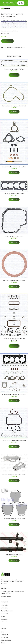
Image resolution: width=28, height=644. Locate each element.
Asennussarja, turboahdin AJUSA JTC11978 (14, 167)
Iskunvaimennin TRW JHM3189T (14, 555)
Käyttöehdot (4, 637)
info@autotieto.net (6, 597)
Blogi (2, 632)
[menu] (26, 9)
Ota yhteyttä (4, 635)
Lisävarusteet (5, 614)
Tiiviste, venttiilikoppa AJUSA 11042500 (14, 69)
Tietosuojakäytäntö (6, 640)
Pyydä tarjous (21, 3)
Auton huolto (4, 605)
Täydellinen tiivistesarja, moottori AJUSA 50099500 (14, 339)
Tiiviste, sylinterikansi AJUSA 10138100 (14, 194)
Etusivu (3, 19)
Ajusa (16, 31)
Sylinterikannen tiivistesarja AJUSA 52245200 (14, 395)
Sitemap (3, 643)
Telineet (3, 616)
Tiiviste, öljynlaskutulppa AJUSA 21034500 (14, 281)
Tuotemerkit (11, 31)
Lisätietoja (7, 41)
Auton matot (4, 608)
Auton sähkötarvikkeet (7, 611)
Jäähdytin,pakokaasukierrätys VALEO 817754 (14, 475)
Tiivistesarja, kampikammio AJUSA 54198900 (14, 440)
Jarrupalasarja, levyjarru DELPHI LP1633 (14, 519)
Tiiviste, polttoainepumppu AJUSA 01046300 (14, 106)
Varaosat (4, 622)
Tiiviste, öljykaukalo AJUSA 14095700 (14, 237)
